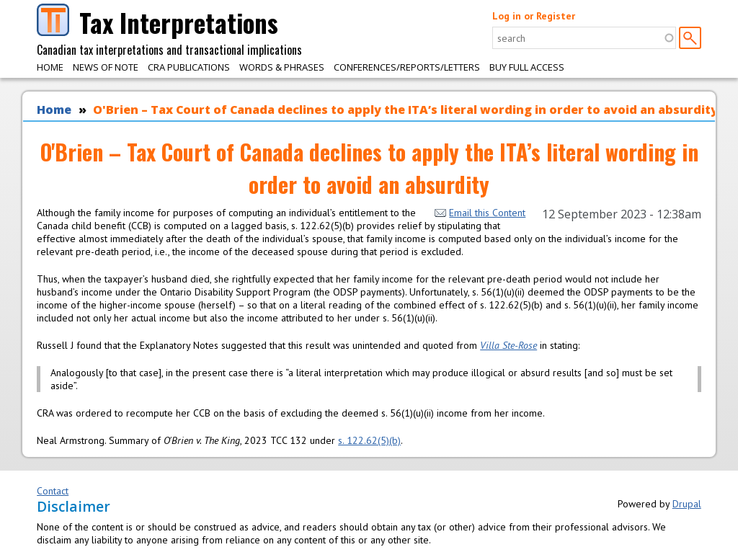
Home (50, 67)
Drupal (687, 504)
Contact (53, 491)
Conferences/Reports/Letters (407, 67)
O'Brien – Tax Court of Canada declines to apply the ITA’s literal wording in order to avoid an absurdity (405, 110)
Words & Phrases (282, 67)
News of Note (106, 67)
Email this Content (480, 213)
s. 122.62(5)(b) (369, 440)
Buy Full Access (527, 67)
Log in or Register (534, 16)
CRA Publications (189, 67)
